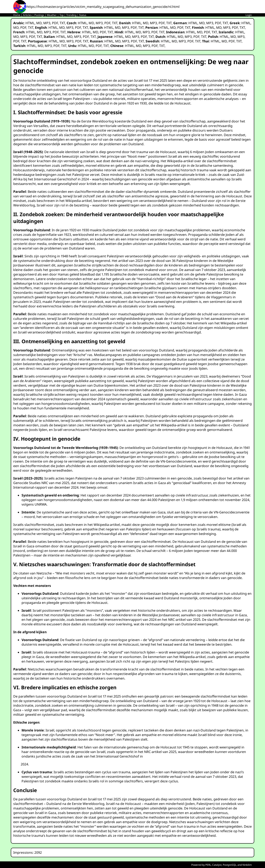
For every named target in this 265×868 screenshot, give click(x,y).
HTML (30, 23)
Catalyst (217, 865)
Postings (39, 15)
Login (249, 15)
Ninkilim (247, 865)
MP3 (47, 23)
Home (17, 15)
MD (39, 23)
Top (61, 15)
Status (83, 15)
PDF (55, 23)
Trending (71, 15)
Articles (27, 15)
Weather (52, 15)
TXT (62, 23)
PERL (208, 865)
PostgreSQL (229, 865)
